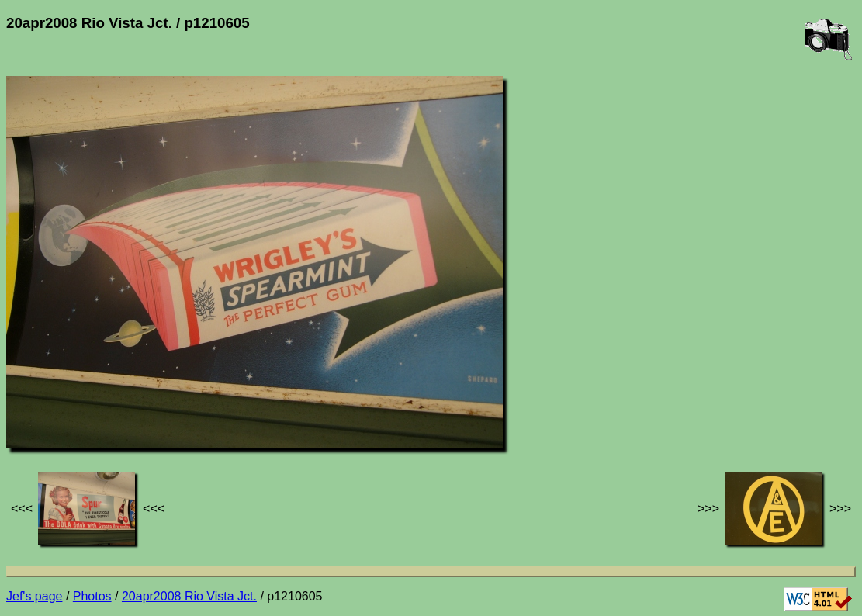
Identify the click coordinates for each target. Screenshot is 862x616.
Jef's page (34, 596)
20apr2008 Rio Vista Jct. (189, 596)
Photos (92, 596)
